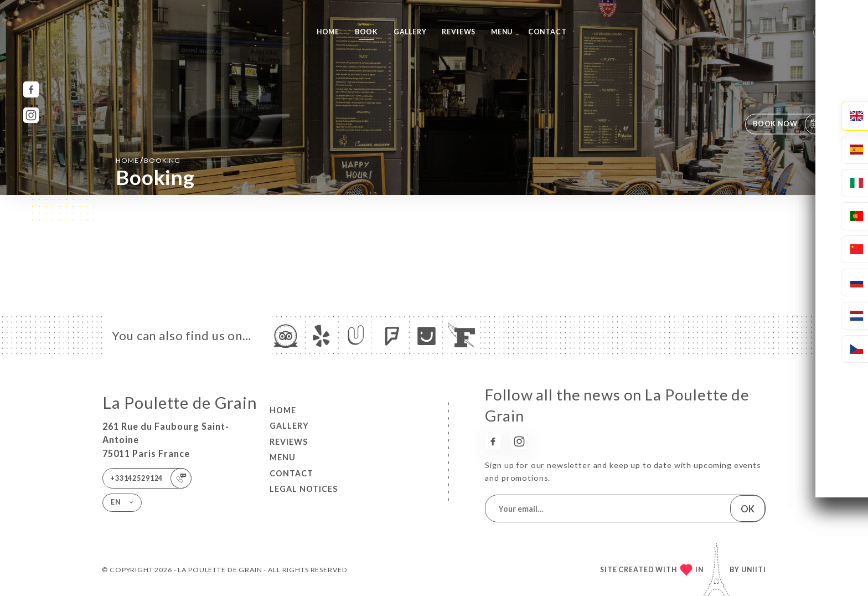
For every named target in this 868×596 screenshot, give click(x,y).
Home (328, 32)
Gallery (410, 32)
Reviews (459, 32)
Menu (502, 32)
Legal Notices (304, 489)
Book (366, 32)
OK (748, 509)
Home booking (148, 160)
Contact (547, 32)
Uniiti (754, 570)
